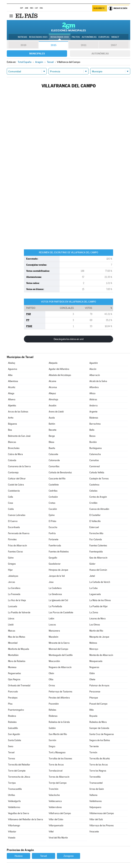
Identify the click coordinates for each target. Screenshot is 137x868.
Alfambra (94, 387)
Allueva (12, 399)
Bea (10, 430)
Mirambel (13, 643)
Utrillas (12, 795)
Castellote (54, 485)
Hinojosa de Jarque (58, 570)
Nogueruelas (14, 673)
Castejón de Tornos (99, 479)
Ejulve (52, 515)
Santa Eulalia (15, 740)
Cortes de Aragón (98, 497)
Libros (11, 619)
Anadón (53, 406)
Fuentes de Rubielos (59, 552)
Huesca (19, 856)
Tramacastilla (15, 789)
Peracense (95, 692)
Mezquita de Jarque (99, 637)
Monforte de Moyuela (19, 649)
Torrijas (12, 783)
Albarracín (95, 375)
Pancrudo (13, 692)
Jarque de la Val (57, 576)
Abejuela (53, 363)
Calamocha (95, 454)
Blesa (51, 442)
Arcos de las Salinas (18, 412)
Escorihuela (14, 527)
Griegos (12, 564)
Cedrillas (53, 491)
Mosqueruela (96, 661)
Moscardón (54, 661)
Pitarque (94, 698)
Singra (52, 746)
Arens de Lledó (56, 412)
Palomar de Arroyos (99, 686)
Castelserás (14, 491)
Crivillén (93, 503)
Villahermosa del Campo (102, 813)
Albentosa (13, 381)
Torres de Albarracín (59, 777)
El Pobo (52, 521)
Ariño (11, 418)
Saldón (52, 728)
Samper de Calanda (99, 728)
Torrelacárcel (56, 771)
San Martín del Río (58, 734)
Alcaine (52, 381)
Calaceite (53, 454)
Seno (11, 746)
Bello (92, 430)
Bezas (92, 436)
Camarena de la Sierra (19, 466)
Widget (115, 37)
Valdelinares (96, 801)
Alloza (92, 393)
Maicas (12, 631)
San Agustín (14, 734)
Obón (51, 673)
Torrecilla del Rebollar (19, 765)
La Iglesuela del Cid (58, 600)
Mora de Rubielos (17, 661)
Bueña (52, 448)
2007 (114, 45)
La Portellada (55, 606)
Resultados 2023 (38, 37)
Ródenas (53, 716)
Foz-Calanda (96, 539)
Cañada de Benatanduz (60, 472)
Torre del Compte (17, 771)
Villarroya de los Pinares (102, 825)
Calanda (12, 460)
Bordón (93, 442)
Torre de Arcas (56, 765)
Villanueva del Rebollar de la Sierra (26, 819)
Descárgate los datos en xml (69, 339)
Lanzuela (13, 606)
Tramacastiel (96, 783)
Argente (93, 412)
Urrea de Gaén (97, 789)
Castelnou (94, 485)
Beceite (53, 430)
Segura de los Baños (100, 740)
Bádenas (94, 418)
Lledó (11, 625)
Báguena (12, 424)
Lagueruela (95, 594)
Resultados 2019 (60, 37)
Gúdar (92, 564)
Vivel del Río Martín (58, 838)
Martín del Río (96, 631)
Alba (10, 375)
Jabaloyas (13, 576)
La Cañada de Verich (100, 582)
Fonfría (52, 533)
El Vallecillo (95, 521)
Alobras (93, 399)
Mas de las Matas (17, 637)
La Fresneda (14, 594)
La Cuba (93, 588)
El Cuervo (13, 521)
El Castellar (95, 515)
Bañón (52, 424)
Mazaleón (54, 637)
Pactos (76, 37)
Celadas (93, 491)
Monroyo (94, 649)
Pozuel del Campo (98, 704)
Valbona (93, 795)
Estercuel (94, 527)
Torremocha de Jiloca (19, 777)
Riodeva (12, 716)
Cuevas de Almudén (99, 509)
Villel (51, 832)
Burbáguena (96, 448)
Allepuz (52, 393)
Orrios (52, 686)
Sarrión (52, 740)
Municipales (37, 54)
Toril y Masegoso (57, 752)
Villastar (12, 832)
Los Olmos (95, 625)
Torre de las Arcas (99, 765)
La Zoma (94, 612)
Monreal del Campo (58, 649)
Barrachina (95, 424)
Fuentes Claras (15, 552)
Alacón (93, 369)
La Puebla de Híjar (99, 606)
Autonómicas (100, 54)
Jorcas (12, 582)
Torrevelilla (95, 777)
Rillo (92, 710)
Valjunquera (95, 807)
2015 (54, 45)
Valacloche (54, 795)
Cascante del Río (57, 479)
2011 (84, 45)
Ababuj (12, 363)
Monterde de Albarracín (101, 655)
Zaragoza (68, 856)
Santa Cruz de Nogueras (102, 734)
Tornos (12, 759)
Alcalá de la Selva (98, 381)
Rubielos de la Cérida (59, 722)
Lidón (51, 619)
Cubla (11, 509)
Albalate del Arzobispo (60, 375)
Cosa (11, 503)
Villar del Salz (96, 819)
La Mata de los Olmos (100, 600)
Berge (52, 436)
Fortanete (54, 539)
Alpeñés (12, 406)
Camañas (94, 460)
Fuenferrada (55, 546)
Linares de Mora (97, 619)
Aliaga (11, 393)
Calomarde (54, 460)
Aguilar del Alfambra (59, 369)
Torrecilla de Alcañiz (100, 759)
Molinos (93, 643)
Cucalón (53, 509)
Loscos (52, 625)
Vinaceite (94, 832)
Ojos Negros (14, 679)
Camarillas (54, 466)
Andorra (93, 406)
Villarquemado (56, 825)
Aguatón (94, 363)
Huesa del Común (98, 570)
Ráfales (52, 710)
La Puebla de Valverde (19, 612)
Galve (11, 558)
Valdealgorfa (14, 801)
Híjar (10, 570)
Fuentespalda (96, 552)
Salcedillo (13, 728)
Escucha (53, 527)
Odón (92, 673)
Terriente (94, 746)
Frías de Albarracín (17, 546)
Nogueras (94, 667)
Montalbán (13, 655)
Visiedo (12, 838)
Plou (10, 704)
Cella (11, 497)
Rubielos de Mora (98, 722)
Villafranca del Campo (60, 813)
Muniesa (12, 667)
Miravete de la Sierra (59, 643)
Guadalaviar (55, 564)
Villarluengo (14, 825)
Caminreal (95, 466)
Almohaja (53, 399)
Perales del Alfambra (59, 698)
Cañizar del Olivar (17, 479)
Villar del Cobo (56, 819)
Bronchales (14, 448)
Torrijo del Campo (58, 783)
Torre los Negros (98, 771)
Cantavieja (13, 472)
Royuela (93, 716)
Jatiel (92, 576)
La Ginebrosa (55, 594)
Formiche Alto (96, 533)
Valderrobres (55, 807)
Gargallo (53, 558)
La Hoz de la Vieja (17, 600)
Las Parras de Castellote (61, 612)
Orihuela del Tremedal (19, 686)
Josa (51, 582)
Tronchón (54, 789)
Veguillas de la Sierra (19, 813)
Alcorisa (53, 387)
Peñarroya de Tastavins (60, 692)
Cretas (52, 503)
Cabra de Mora (15, 454)
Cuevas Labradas (17, 515)
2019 (23, 45)
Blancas (12, 442)
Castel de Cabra (16, 485)
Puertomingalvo (16, 710)
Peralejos (13, 698)
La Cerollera (14, 588)
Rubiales (12, 722)
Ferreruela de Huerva (19, 533)
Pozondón (54, 704)
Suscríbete (99, 8)
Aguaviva (13, 369)
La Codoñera (55, 588)
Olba (51, 679)
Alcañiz (12, 387)
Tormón (93, 752)
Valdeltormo (14, 807)
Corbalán (53, 497)
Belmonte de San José (19, 436)
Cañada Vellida (97, 472)
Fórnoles (12, 539)
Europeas (104, 37)
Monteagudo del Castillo (61, 655)
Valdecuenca (55, 801)
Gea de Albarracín (98, 558)
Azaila (52, 418)
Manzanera (54, 631)
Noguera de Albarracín (60, 667)
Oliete (92, 679)
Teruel (11, 752)
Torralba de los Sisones (60, 759)
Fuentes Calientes (98, 546)
